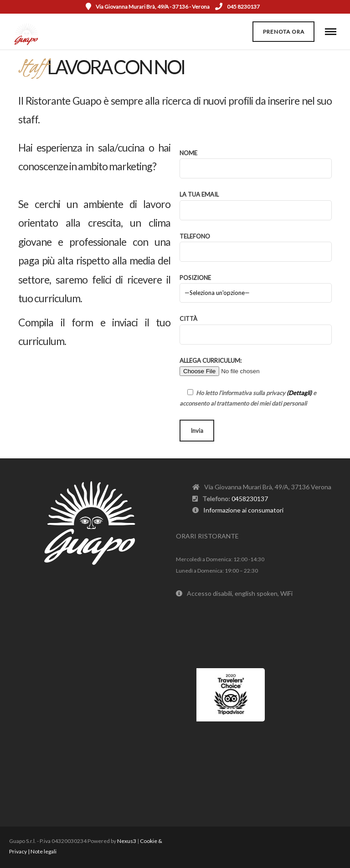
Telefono (256, 244)
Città (256, 326)
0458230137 (250, 499)
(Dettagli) (299, 393)
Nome (256, 161)
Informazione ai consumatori (243, 510)
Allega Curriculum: (237, 366)
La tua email (256, 202)
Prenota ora (284, 32)
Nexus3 (127, 841)
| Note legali (42, 851)
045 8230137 (237, 7)
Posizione (256, 285)
